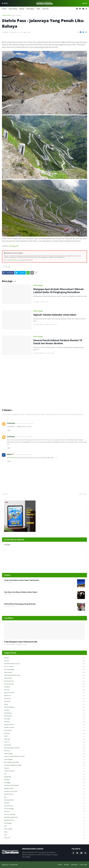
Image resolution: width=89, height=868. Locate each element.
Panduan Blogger (44, 809)
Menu (6, 3)
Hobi (38, 9)
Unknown (11, 423)
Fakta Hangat (16, 15)
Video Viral (44, 838)
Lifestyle (44, 658)
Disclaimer (14, 260)
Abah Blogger (44, 823)
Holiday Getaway (44, 725)
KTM (44, 826)
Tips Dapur (30, 9)
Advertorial (44, 696)
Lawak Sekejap (44, 754)
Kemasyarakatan (44, 800)
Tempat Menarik (44, 684)
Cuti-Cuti (45, 9)
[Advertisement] (44, 382)
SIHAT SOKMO (44, 829)
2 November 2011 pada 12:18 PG (24, 437)
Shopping (44, 687)
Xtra (44, 774)
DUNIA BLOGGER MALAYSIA (44, 675)
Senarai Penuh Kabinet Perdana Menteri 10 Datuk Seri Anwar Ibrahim (58, 342)
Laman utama (6, 15)
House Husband (44, 667)
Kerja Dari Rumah (44, 693)
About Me (74, 865)
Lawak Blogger (44, 759)
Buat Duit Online (44, 681)
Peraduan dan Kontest (44, 791)
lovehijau (11, 436)
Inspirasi (44, 768)
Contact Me (83, 865)
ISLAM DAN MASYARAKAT (44, 786)
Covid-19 (44, 742)
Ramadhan (44, 701)
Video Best (44, 739)
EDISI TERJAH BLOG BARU (44, 762)
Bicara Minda (44, 730)
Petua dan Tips (44, 806)
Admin (10, 454)
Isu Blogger (44, 783)
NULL (44, 797)
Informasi (44, 751)
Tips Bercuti (44, 699)
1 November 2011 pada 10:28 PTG (25, 423)
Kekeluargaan (44, 678)
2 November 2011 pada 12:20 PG (23, 454)
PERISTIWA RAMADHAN (44, 817)
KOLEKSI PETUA (44, 794)
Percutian (44, 690)
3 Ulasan (28, 32)
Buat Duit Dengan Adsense (44, 748)
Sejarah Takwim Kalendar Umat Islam (55, 315)
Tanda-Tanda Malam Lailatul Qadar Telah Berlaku (21, 580)
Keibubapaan (44, 716)
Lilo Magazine (14, 246)
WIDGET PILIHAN (44, 728)
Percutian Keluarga (44, 815)
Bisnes (44, 832)
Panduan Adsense (44, 771)
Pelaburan (44, 733)
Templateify (14, 865)
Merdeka (44, 803)
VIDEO (44, 736)
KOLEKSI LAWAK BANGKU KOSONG (44, 757)
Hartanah (44, 722)
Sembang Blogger (44, 670)
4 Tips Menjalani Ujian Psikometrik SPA (21, 642)
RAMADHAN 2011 (44, 820)
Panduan (44, 661)
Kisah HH (44, 812)
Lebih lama (82, 494)
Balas (9, 430)
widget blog (44, 777)
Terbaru (6, 494)
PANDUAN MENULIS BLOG (44, 664)
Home (4, 9)
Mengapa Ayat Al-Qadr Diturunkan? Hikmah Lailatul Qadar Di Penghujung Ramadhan (58, 291)
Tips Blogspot (44, 713)
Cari (83, 3)
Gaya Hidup (13, 9)
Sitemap (67, 865)
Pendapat (44, 780)
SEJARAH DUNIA (44, 788)
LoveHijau (11, 458)
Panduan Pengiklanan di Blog (44, 765)
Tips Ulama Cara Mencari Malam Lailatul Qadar (21, 592)
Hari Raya (44, 710)
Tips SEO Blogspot (44, 707)
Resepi (22, 9)
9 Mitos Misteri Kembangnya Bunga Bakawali (20, 604)
